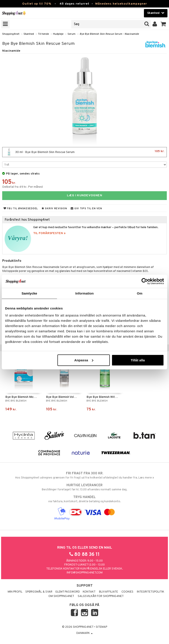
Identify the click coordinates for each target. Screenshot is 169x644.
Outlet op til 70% (37, 4)
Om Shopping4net (61, 596)
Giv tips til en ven (86, 209)
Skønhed (29, 34)
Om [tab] (140, 293)
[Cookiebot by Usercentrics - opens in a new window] (145, 281)
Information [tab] (84, 293)
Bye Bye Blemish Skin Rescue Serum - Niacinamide (109, 34)
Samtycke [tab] (29, 293)
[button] (163, 24)
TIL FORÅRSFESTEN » (49, 233)
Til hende (43, 34)
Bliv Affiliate (108, 592)
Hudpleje (58, 34)
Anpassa (84, 360)
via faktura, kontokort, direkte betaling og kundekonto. (84, 499)
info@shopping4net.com (85, 573)
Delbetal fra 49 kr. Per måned (22, 187)
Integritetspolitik (151, 592)
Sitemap (101, 627)
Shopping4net (11, 34)
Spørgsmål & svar (39, 592)
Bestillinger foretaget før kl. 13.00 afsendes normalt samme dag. (84, 487)
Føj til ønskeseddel (21, 209)
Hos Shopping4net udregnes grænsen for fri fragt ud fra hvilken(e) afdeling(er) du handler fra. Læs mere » (84, 475)
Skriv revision (54, 209)
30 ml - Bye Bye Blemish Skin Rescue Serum (84, 152)
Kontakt (89, 592)
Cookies (127, 592)
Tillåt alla (138, 360)
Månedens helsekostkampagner (121, 4)
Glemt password (68, 592)
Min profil (15, 592)
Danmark (84, 633)
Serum (72, 34)
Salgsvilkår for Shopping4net (101, 596)
